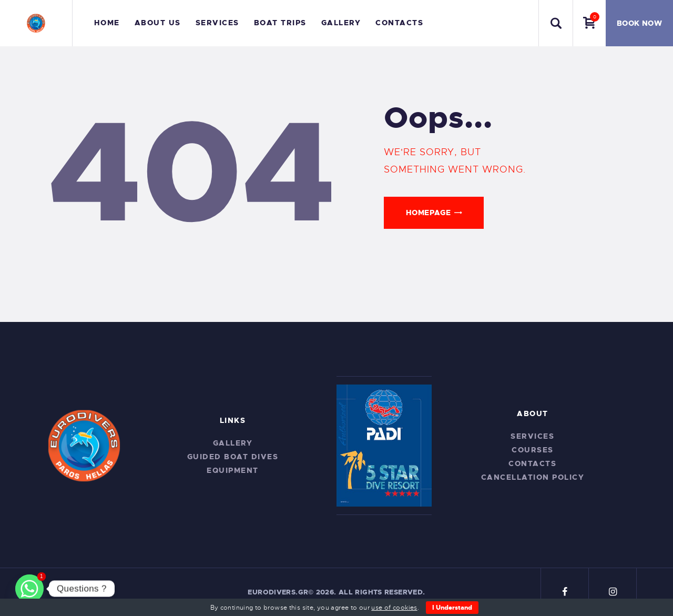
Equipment (233, 470)
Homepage (428, 213)
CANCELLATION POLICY (533, 477)
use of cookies (394, 608)
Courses (533, 450)
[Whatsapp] (29, 589)
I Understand (452, 608)
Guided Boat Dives (233, 457)
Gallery (233, 443)
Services (532, 436)
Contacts (532, 463)
